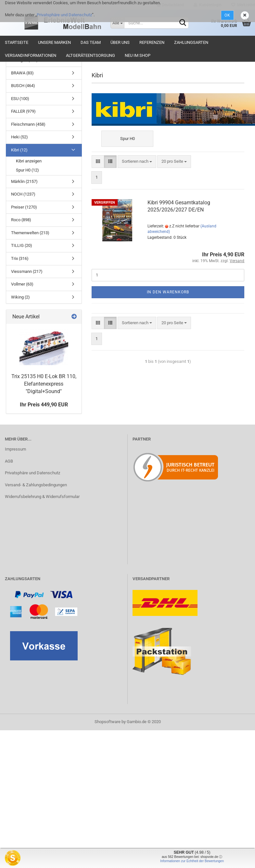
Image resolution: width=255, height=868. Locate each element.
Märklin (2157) (24, 181)
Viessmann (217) (27, 271)
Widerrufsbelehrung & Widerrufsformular (42, 497)
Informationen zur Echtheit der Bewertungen (192, 861)
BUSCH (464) (23, 86)
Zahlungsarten (191, 42)
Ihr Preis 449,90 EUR (44, 405)
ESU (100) (20, 99)
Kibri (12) (19, 150)
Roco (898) (21, 220)
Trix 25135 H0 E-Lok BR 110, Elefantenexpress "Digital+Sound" (44, 384)
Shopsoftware (108, 722)
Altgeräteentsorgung (90, 55)
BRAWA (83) (22, 73)
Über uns (120, 42)
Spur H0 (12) (27, 170)
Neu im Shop (138, 55)
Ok (227, 15)
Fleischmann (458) (28, 124)
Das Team (91, 42)
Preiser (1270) (24, 207)
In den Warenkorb (168, 292)
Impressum (15, 449)
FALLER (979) (23, 111)
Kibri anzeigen (29, 161)
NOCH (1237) (23, 194)
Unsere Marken (54, 42)
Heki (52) (19, 137)
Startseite (17, 42)
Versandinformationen (31, 55)
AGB (9, 461)
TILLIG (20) (22, 245)
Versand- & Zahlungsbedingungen (36, 485)
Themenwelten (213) (30, 233)
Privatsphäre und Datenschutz (64, 15)
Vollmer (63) (22, 284)
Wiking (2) (20, 297)
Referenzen (152, 42)
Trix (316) (20, 258)
